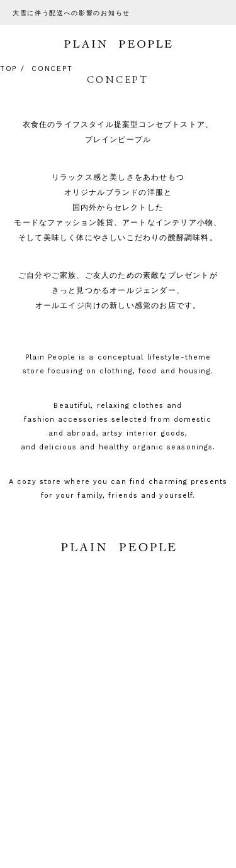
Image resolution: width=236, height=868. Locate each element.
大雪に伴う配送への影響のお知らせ (71, 13)
